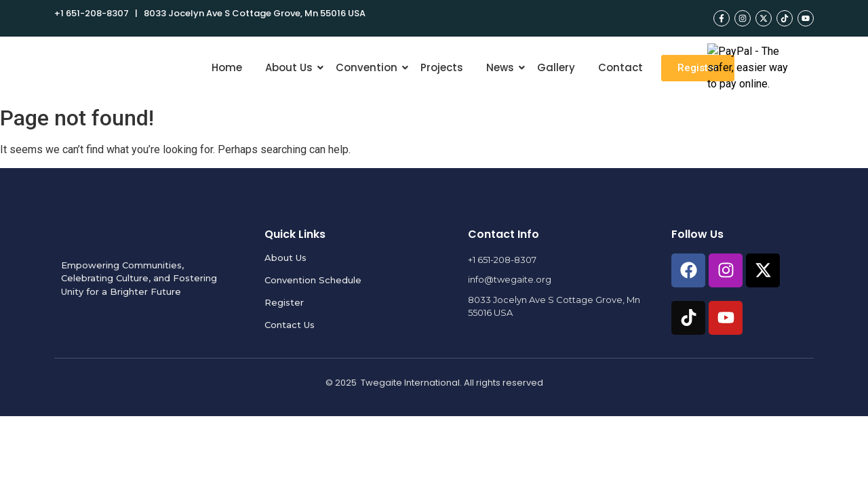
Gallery (556, 67)
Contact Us (290, 325)
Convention (369, 67)
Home (227, 67)
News (502, 67)
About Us (291, 67)
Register (284, 302)
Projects (442, 67)
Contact (620, 67)
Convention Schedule (313, 280)
